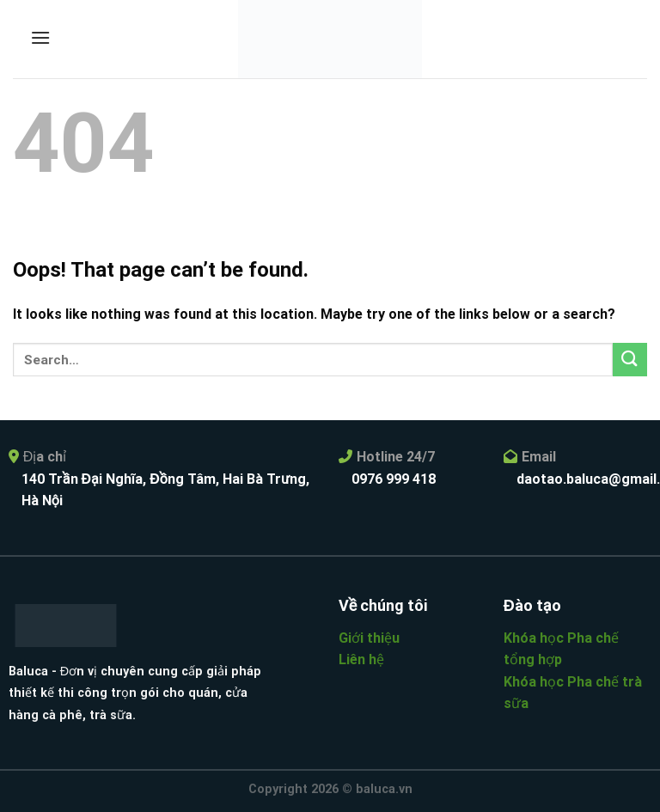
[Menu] (40, 37)
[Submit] (630, 360)
